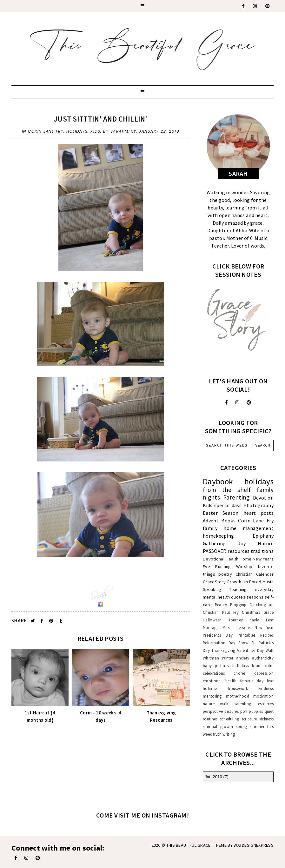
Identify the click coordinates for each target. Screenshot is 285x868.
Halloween (212, 620)
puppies (256, 711)
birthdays (241, 666)
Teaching (238, 589)
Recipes (267, 635)
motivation (263, 696)
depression (264, 673)
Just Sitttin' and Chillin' (101, 119)
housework (238, 688)
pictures (231, 711)
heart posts (258, 513)
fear (270, 681)
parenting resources (254, 704)
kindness (266, 688)
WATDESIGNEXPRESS (254, 845)
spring (241, 726)
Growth (234, 582)
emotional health (220, 681)
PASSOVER (215, 551)
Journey (235, 620)
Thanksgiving (223, 650)
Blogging (238, 605)
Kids (95, 131)
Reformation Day (219, 643)
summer (257, 726)
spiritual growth (218, 726)
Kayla (255, 620)
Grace (269, 612)
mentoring (212, 696)
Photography (258, 505)
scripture (249, 719)
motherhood (238, 696)
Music (268, 582)
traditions (262, 551)
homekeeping (218, 536)
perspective (213, 711)
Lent (270, 620)
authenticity (263, 658)
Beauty (221, 605)
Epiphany (263, 536)
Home (245, 559)
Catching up (262, 605)
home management (249, 528)
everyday (264, 589)
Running (223, 567)
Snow (243, 643)
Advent (211, 520)
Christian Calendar (255, 574)
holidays (77, 131)
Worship (244, 567)
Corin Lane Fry (46, 131)
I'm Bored (252, 582)
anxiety (243, 658)
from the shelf (227, 490)
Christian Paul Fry (221, 612)
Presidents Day (218, 635)
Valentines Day (251, 650)
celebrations (214, 673)
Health (232, 559)
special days (228, 505)
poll (244, 711)
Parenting (236, 497)
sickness (266, 719)
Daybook (218, 481)
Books (228, 520)
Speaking (212, 589)
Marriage (211, 627)
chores (240, 673)
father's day (252, 681)
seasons (255, 597)
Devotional (214, 559)
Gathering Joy (224, 543)
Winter (228, 658)
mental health (216, 597)
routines (210, 719)
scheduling (230, 719)
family (210, 528)
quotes (238, 597)
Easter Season (221, 513)
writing (229, 734)
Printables (247, 635)
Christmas (251, 612)
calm (269, 666)
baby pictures (216, 666)
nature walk (215, 704)
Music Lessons (236, 627)
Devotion (263, 498)
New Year (264, 627)
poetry (225, 574)
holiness (210, 688)
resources (239, 551)
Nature (266, 543)
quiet (269, 711)
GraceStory (214, 582)
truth (217, 734)
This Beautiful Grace (189, 845)
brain (257, 666)
